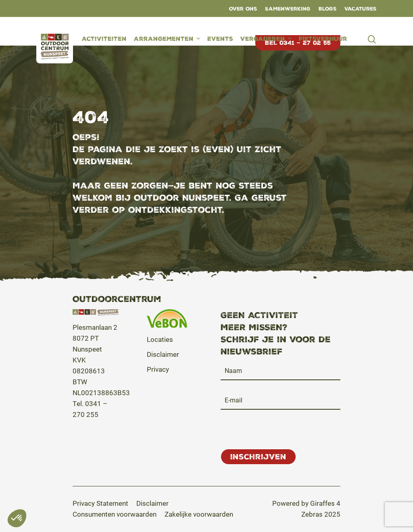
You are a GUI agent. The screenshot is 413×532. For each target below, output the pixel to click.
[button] (100, 503)
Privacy (158, 369)
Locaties (160, 339)
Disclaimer (163, 354)
